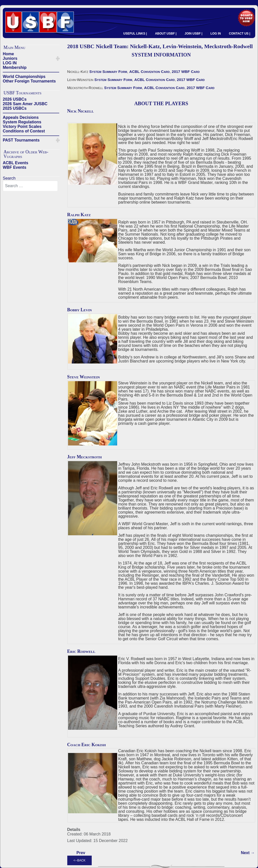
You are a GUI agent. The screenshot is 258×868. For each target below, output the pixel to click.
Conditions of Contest (24, 131)
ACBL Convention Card (150, 72)
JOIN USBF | (193, 34)
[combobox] (30, 186)
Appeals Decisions (21, 117)
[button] (58, 59)
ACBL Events (15, 163)
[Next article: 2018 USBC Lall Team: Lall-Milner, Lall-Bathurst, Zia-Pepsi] (248, 853)
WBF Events (14, 167)
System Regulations (22, 122)
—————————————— (31, 72)
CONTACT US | (240, 34)
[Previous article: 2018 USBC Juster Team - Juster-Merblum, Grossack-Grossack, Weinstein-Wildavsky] (81, 853)
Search (9, 178)
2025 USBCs (15, 108)
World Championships (24, 77)
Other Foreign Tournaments (29, 81)
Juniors (10, 58)
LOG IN (216, 34)
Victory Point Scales (22, 127)
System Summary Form (108, 72)
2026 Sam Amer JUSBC (25, 104)
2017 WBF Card (186, 72)
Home (8, 54)
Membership (15, 67)
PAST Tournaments (21, 140)
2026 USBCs (15, 99)
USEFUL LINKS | (135, 34)
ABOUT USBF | (166, 34)
